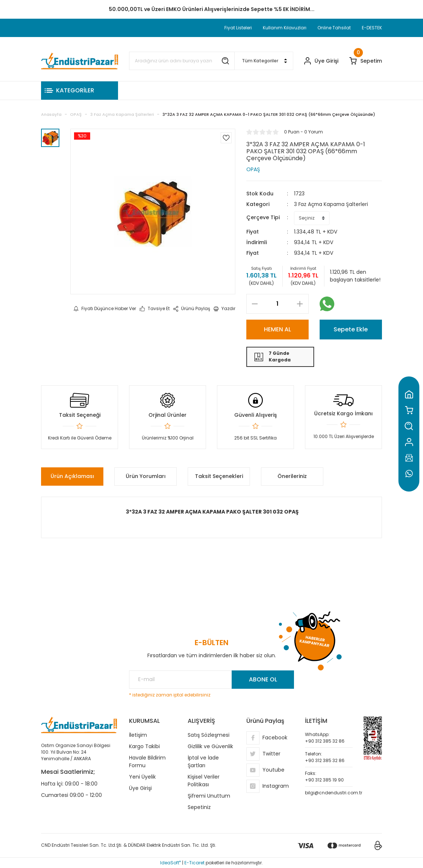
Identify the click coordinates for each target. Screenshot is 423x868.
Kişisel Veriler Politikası (204, 781)
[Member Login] (321, 61)
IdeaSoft (170, 863)
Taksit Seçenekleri (219, 476)
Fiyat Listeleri (238, 28)
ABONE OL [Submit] (263, 679)
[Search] (182, 61)
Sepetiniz (199, 807)
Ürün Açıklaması (72, 476)
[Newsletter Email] (211, 680)
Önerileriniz (292, 476)
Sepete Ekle (351, 329)
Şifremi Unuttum (209, 796)
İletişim (138, 735)
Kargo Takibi (144, 746)
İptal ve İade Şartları (203, 762)
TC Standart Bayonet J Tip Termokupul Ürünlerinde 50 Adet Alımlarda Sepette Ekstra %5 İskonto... (211, 9)
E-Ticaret (194, 863)
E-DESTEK (372, 28)
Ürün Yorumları (146, 476)
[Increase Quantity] (300, 304)
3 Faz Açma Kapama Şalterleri (332, 204)
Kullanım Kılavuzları (285, 28)
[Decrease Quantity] (255, 304)
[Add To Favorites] (226, 138)
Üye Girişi (140, 788)
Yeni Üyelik (142, 777)
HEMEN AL (277, 329)
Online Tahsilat (334, 28)
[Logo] (80, 61)
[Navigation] (80, 91)
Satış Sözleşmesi (209, 735)
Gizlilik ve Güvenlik (210, 746)
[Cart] (366, 61)
